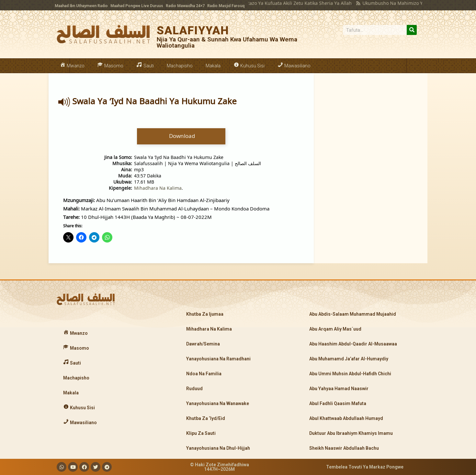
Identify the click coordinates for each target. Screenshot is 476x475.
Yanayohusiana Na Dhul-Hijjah (218, 448)
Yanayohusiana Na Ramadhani (218, 359)
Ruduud (194, 389)
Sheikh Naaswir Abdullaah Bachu (344, 448)
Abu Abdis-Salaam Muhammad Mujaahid (353, 314)
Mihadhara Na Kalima (158, 188)
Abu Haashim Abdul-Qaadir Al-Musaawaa (353, 344)
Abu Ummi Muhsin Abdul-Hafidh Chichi (350, 374)
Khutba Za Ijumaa (205, 314)
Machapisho (180, 66)
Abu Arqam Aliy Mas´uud (335, 329)
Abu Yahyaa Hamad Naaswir (339, 389)
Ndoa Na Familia (204, 374)
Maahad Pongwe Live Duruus (137, 6)
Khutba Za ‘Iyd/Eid (206, 418)
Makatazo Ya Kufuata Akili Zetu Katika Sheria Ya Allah (283, 3)
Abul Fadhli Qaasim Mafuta (338, 403)
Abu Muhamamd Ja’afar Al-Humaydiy (349, 359)
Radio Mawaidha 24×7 (185, 6)
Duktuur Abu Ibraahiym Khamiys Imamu (351, 433)
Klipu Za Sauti (201, 433)
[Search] (412, 30)
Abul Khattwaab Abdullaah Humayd (346, 418)
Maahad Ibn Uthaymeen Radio (81, 6)
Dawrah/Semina (203, 344)
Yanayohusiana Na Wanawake (218, 403)
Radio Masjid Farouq (226, 6)
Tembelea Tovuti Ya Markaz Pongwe (365, 467)
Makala (213, 66)
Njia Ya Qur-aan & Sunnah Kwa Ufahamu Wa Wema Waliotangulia (227, 42)
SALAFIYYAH (193, 31)
